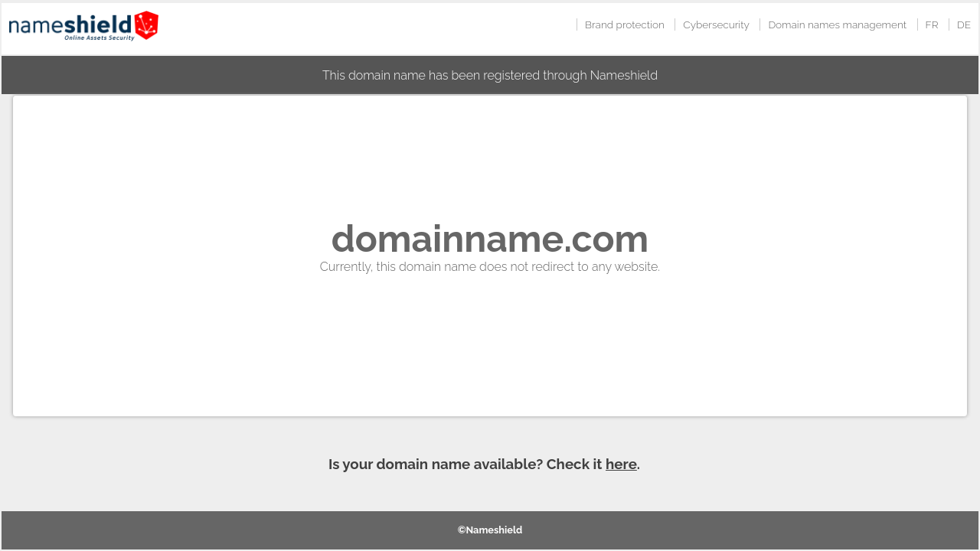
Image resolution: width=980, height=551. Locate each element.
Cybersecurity (716, 24)
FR (932, 24)
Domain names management (837, 24)
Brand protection (625, 24)
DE (964, 24)
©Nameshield (490, 530)
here (621, 464)
